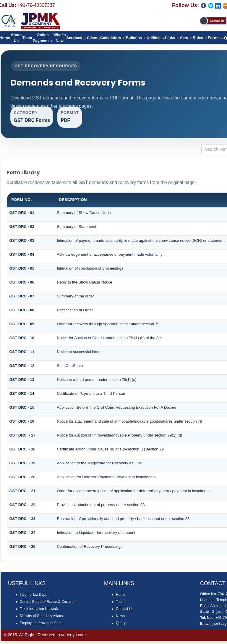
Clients (93, 38)
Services (76, 38)
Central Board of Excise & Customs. (48, 604)
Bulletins (136, 38)
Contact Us (125, 611)
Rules (200, 38)
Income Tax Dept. (34, 597)
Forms (216, 38)
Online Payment (43, 38)
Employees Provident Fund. (42, 626)
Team (27, 38)
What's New (59, 38)
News (120, 619)
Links (172, 38)
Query (121, 626)
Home (121, 597)
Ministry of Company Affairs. (42, 619)
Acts (186, 38)
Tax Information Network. (39, 611)
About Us (16, 38)
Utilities (156, 38)
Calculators (113, 38)
